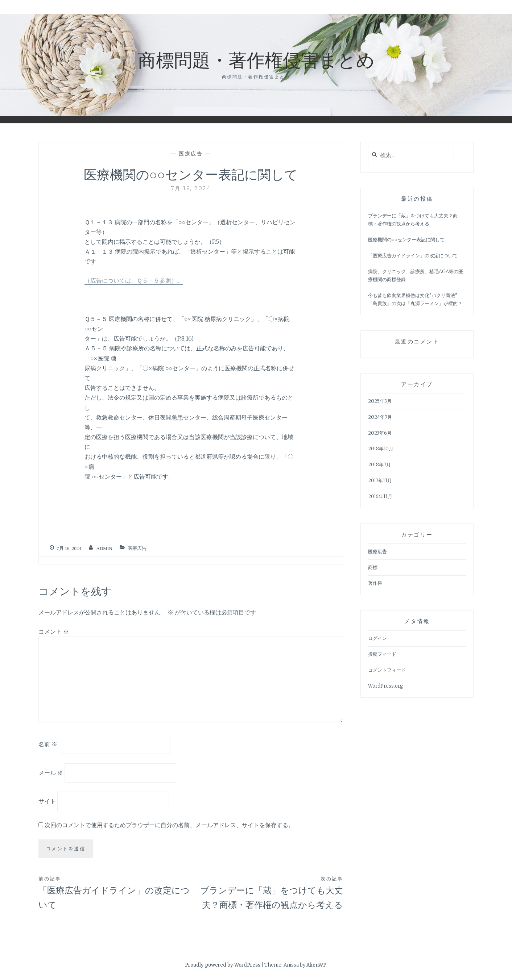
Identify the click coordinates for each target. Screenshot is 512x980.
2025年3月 (380, 401)
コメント (54, 631)
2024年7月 (380, 417)
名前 (48, 744)
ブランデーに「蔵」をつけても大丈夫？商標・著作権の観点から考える (267, 893)
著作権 (375, 583)
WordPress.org (386, 686)
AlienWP (316, 965)
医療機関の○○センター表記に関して (406, 240)
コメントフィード (387, 670)
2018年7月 (379, 465)
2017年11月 (380, 481)
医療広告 (191, 154)
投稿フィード (382, 654)
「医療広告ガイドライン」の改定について (115, 893)
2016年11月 (380, 497)
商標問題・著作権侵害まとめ (256, 59)
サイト (47, 801)
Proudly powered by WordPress (223, 965)
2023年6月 (380, 433)
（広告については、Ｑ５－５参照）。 (134, 280)
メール (51, 772)
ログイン (377, 638)
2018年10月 (381, 449)
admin (104, 548)
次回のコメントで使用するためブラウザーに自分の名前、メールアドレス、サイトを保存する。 (169, 825)
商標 (373, 568)
